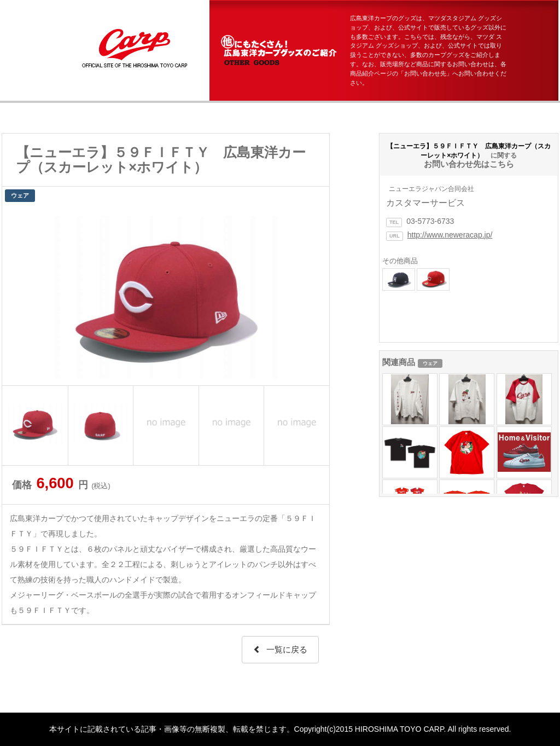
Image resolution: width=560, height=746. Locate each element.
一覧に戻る (280, 649)
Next (315, 295)
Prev (16, 295)
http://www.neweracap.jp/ (450, 235)
